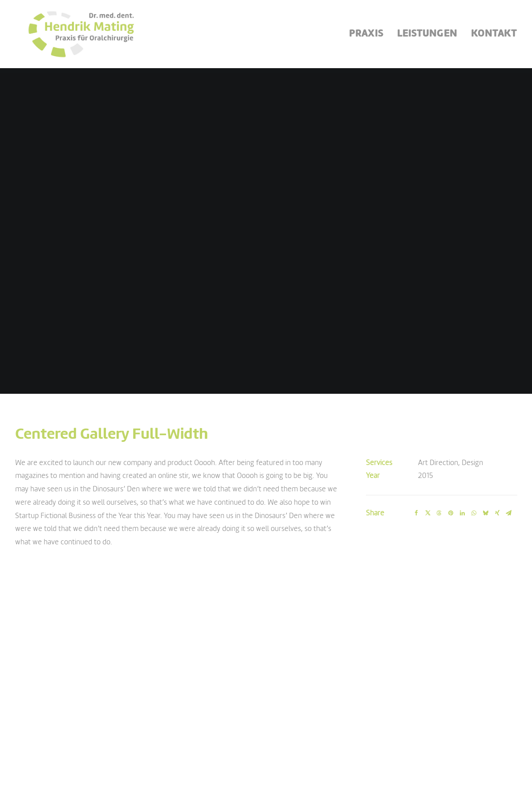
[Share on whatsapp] (474, 464)
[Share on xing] (497, 464)
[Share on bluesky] (486, 464)
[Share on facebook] (416, 464)
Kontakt (494, 37)
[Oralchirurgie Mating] (77, 37)
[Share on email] (509, 464)
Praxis (366, 37)
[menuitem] (369, 37)
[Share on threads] (439, 464)
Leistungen (427, 37)
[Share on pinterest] (451, 464)
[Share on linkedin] (463, 464)
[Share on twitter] (428, 464)
